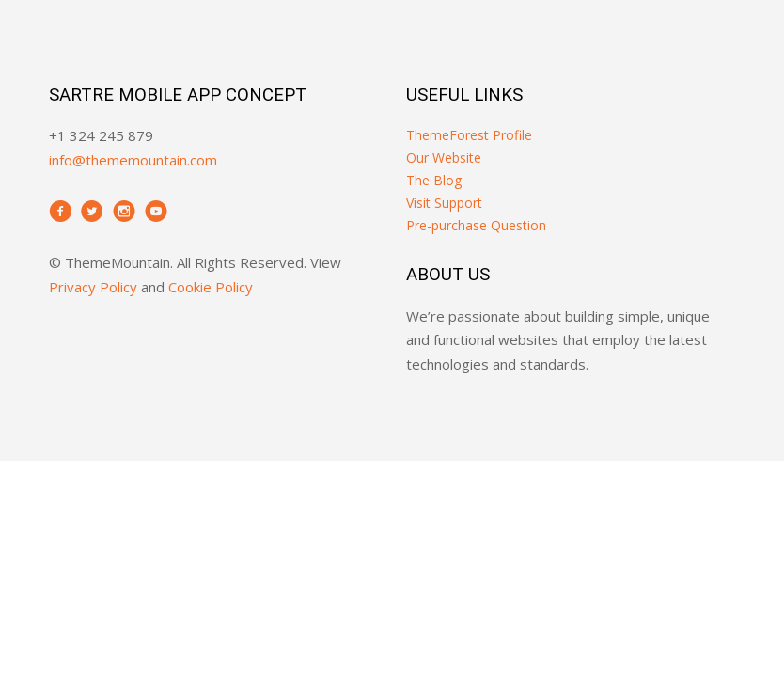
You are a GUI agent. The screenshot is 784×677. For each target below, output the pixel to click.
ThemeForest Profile (469, 135)
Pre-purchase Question (476, 225)
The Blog (434, 180)
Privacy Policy (93, 287)
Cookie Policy (211, 287)
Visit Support (444, 203)
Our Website (444, 157)
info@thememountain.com (133, 160)
